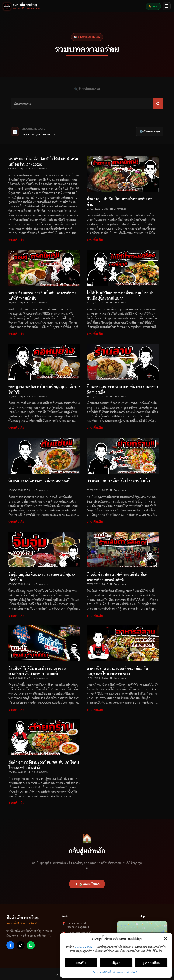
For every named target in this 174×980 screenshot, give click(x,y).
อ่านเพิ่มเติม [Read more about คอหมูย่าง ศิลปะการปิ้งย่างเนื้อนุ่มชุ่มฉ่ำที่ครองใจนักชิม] (17, 428)
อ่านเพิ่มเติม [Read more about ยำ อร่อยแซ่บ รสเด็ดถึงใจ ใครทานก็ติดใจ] (95, 521)
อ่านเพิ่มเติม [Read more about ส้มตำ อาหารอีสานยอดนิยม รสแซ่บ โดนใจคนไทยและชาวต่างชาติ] (17, 803)
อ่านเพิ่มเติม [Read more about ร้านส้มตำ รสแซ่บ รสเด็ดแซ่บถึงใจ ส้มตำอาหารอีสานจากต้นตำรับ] (95, 615)
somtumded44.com (85, 947)
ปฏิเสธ (116, 963)
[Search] (158, 104)
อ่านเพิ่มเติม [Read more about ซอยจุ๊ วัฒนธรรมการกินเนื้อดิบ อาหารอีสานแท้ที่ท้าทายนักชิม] (17, 334)
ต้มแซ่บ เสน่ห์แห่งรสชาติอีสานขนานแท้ (39, 481)
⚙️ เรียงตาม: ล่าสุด (150, 131)
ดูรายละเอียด (151, 963)
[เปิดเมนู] (167, 6)
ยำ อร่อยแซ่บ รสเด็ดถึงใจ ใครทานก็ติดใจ (118, 481)
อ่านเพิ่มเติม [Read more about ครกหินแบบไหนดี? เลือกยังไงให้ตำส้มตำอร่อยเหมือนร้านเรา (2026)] (17, 240)
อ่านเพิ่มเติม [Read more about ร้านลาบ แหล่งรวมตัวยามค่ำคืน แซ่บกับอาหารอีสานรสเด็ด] (95, 428)
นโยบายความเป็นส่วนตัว (126, 972)
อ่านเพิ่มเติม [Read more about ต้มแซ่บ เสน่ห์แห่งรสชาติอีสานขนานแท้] (17, 521)
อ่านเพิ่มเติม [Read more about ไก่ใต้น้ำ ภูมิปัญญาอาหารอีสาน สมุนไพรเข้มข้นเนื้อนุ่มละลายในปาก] (95, 334)
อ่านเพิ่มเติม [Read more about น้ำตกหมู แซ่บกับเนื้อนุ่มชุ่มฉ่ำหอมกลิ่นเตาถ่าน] (95, 240)
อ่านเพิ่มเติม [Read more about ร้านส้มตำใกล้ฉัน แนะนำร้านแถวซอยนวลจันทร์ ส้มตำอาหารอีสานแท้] (17, 709)
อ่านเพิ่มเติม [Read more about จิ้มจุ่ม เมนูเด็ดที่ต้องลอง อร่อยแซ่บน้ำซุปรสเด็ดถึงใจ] (17, 615)
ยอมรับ (81, 963)
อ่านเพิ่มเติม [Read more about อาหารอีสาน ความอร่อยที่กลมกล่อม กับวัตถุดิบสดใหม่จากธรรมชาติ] (95, 709)
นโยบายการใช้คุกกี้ (101, 972)
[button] (166, 938)
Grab (153, 6)
